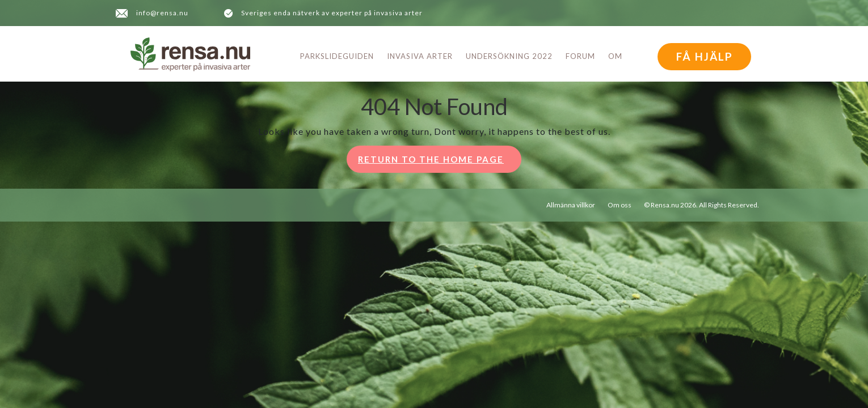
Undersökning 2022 (509, 56)
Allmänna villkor (571, 205)
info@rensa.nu (162, 13)
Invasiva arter (420, 56)
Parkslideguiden (337, 56)
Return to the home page (440, 162)
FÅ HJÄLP (705, 56)
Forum (580, 56)
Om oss (620, 205)
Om (615, 56)
